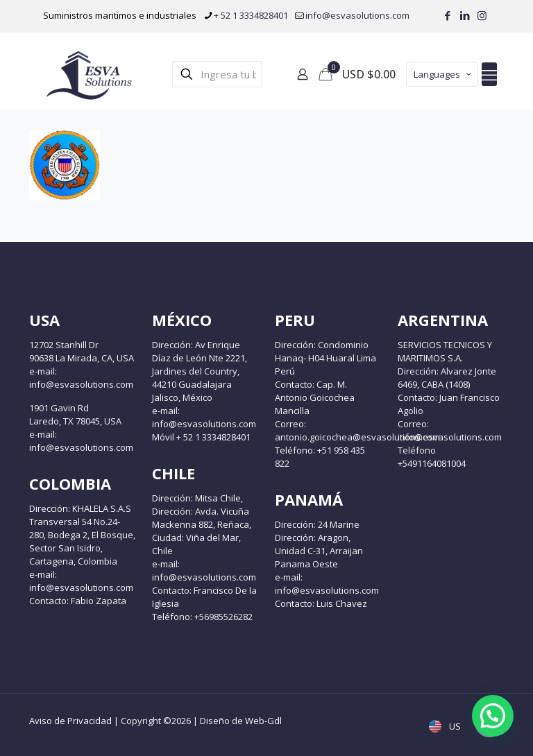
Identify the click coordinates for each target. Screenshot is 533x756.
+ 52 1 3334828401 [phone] (251, 15)
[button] (493, 716)
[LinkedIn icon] (465, 15)
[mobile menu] (489, 74)
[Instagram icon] (482, 15)
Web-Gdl (263, 721)
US (446, 726)
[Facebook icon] (447, 15)
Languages (443, 74)
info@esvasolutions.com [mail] (357, 15)
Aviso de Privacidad (70, 721)
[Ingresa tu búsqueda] (217, 74)
